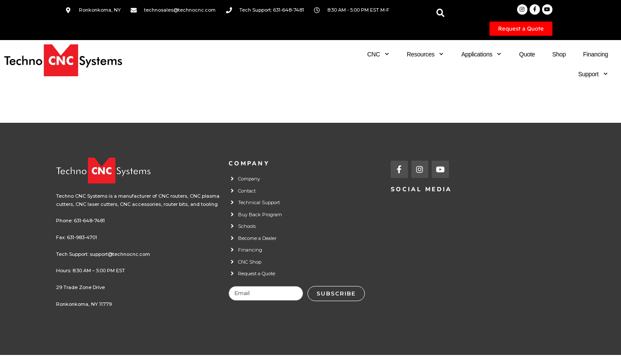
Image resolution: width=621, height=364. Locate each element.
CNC (379, 54)
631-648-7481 (89, 221)
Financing (596, 54)
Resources (425, 54)
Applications (482, 54)
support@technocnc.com (120, 254)
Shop (559, 54)
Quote (527, 54)
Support (593, 74)
